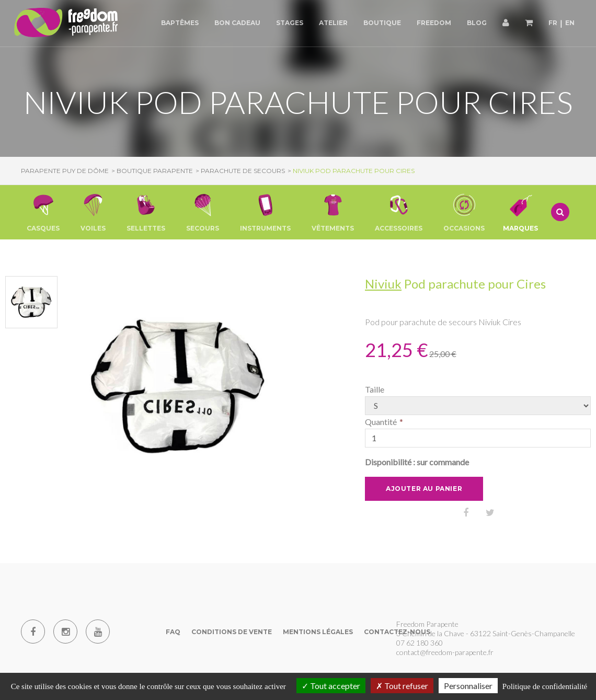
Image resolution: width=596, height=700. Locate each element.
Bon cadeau (237, 23)
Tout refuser (402, 686)
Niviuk (383, 284)
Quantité (381, 422)
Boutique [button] (382, 23)
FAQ (173, 632)
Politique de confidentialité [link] (545, 686)
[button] (43, 212)
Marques (520, 212)
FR (553, 23)
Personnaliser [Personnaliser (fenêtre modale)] (468, 686)
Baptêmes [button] (180, 23)
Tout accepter (331, 686)
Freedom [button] (434, 23)
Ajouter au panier (424, 489)
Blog (477, 23)
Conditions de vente (232, 632)
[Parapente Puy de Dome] (68, 23)
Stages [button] (290, 23)
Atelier (333, 23)
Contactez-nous (397, 632)
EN (570, 23)
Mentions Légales (318, 632)
